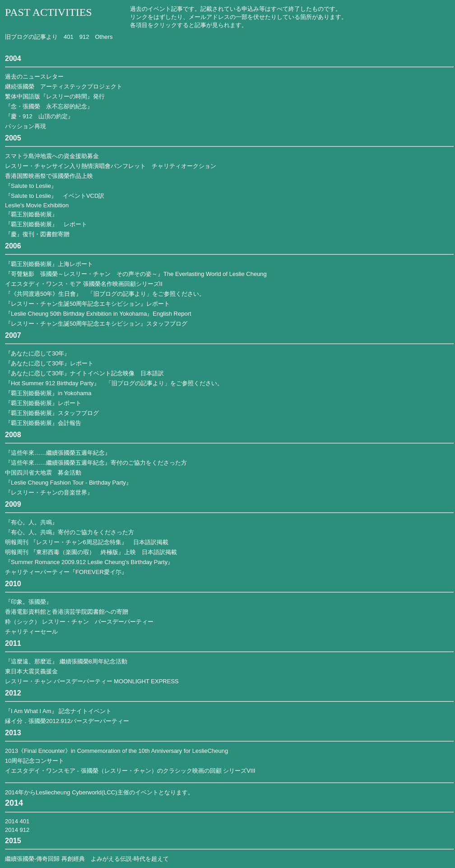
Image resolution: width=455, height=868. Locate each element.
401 (69, 37)
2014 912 (17, 830)
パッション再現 (26, 126)
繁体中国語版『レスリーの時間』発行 (55, 96)
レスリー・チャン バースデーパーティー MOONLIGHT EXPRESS (92, 681)
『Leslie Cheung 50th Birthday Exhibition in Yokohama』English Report (98, 314)
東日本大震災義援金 (31, 671)
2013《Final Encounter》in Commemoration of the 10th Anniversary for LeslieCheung (116, 751)
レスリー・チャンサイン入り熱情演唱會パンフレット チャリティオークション (111, 166)
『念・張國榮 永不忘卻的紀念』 (49, 106)
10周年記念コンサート (35, 761)
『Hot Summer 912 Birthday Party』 (52, 383)
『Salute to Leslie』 (31, 186)
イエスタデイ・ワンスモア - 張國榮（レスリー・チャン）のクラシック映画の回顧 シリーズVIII (130, 771)
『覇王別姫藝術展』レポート (43, 403)
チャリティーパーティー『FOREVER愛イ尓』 (66, 572)
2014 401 (17, 821)
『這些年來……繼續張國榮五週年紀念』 (58, 453)
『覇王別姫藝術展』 (31, 214)
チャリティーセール (31, 632)
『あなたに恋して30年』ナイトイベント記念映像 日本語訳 (84, 373)
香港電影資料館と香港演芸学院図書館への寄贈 (67, 612)
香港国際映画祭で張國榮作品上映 (49, 176)
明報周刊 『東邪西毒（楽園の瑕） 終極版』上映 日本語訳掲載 (91, 552)
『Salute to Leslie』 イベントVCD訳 (55, 196)
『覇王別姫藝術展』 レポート (46, 224)
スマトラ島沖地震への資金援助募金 (52, 156)
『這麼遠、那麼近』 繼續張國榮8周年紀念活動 (66, 661)
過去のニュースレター (34, 77)
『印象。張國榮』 (28, 602)
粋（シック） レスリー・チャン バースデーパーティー (79, 622)
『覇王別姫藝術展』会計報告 (43, 423)
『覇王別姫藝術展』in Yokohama (48, 393)
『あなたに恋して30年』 (37, 353)
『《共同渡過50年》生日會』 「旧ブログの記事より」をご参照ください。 (105, 294)
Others (104, 37)
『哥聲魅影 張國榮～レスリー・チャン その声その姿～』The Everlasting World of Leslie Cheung (136, 274)
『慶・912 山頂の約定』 (39, 116)
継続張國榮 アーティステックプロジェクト (64, 86)
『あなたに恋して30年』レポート (49, 363)
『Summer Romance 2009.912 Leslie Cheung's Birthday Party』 (89, 562)
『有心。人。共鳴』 (31, 522)
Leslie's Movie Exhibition (37, 205)
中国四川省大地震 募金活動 (43, 473)
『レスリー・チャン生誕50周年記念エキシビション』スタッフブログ (96, 324)
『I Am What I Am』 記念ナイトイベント (58, 711)
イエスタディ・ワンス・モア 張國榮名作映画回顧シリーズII (84, 284)
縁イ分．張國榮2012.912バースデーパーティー (67, 721)
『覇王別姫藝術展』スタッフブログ (52, 413)
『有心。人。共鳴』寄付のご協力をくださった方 (70, 532)
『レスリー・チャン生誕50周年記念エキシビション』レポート (87, 304)
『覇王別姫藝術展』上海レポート (49, 264)
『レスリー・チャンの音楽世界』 (49, 492)
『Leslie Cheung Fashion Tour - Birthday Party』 (68, 483)
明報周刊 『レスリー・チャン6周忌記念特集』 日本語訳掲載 (87, 542)
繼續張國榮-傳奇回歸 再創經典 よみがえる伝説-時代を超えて (87, 859)
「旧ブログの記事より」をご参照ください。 (164, 383)
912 (84, 37)
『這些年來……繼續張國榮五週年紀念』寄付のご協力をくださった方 (96, 463)
